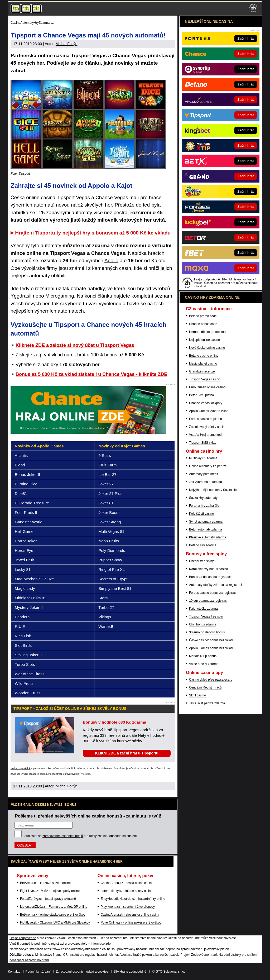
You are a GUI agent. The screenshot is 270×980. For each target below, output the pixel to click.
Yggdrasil (21, 296)
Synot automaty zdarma (206, 522)
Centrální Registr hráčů (205, 687)
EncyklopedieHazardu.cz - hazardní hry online (133, 899)
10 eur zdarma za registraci (208, 601)
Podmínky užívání (38, 972)
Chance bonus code (203, 324)
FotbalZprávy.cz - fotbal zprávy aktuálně (48, 899)
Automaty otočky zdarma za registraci (215, 585)
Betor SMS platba (201, 395)
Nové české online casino (207, 348)
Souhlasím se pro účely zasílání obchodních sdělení (80, 836)
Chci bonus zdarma (203, 624)
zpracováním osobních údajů (63, 836)
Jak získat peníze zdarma (207, 703)
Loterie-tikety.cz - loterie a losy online (127, 891)
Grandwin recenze (202, 371)
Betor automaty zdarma (206, 529)
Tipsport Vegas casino (205, 379)
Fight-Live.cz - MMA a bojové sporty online (50, 891)
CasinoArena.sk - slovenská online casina (130, 915)
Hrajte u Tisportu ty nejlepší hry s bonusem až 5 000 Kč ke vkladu (93, 233)
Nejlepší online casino (204, 340)
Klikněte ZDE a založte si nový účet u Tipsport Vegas (75, 345)
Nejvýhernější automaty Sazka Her (213, 490)
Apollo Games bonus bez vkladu (212, 648)
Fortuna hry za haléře (204, 506)
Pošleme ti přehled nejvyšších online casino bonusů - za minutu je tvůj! (88, 816)
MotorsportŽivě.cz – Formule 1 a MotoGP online (54, 907)
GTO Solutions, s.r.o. (170, 972)
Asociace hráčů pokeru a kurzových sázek (149, 955)
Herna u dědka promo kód (207, 332)
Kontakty (14, 972)
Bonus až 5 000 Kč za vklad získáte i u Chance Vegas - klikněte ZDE (91, 374)
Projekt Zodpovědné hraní (199, 955)
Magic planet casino (203, 364)
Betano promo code (203, 316)
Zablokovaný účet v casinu (208, 427)
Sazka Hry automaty (203, 498)
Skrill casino (197, 695)
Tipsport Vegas (68, 253)
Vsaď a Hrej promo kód (205, 435)
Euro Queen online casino (207, 387)
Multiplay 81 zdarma (203, 458)
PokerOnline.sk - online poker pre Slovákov (131, 922)
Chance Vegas (108, 253)
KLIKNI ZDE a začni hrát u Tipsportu (127, 753)
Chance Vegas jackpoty (206, 403)
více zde (86, 774)
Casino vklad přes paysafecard (211, 680)
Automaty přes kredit (204, 474)
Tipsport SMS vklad (203, 443)
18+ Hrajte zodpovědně (130, 972)
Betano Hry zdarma (203, 545)
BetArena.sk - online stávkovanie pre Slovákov (53, 915)
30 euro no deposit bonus (207, 632)
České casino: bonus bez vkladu (212, 640)
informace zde (101, 944)
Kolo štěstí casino (201, 514)
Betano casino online (204, 356)
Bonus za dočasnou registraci (210, 577)
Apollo (111, 260)
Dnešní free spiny (201, 561)
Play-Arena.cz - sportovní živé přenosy (128, 907)
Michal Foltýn (66, 44)
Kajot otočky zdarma (203, 609)
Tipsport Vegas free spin (206, 616)
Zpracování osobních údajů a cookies (82, 972)
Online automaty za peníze (208, 466)
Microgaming (60, 296)
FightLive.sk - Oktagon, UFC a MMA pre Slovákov (55, 922)
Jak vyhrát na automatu (206, 482)
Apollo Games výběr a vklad (209, 411)
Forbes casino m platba (206, 419)
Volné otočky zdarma (204, 664)
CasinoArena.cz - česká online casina (127, 883)
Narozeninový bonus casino (208, 569)
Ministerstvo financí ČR (51, 955)
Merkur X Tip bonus (203, 656)
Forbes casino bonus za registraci (213, 593)
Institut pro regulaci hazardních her (94, 955)
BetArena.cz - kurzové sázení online (45, 883)
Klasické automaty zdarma (208, 537)
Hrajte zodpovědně (21, 768)
